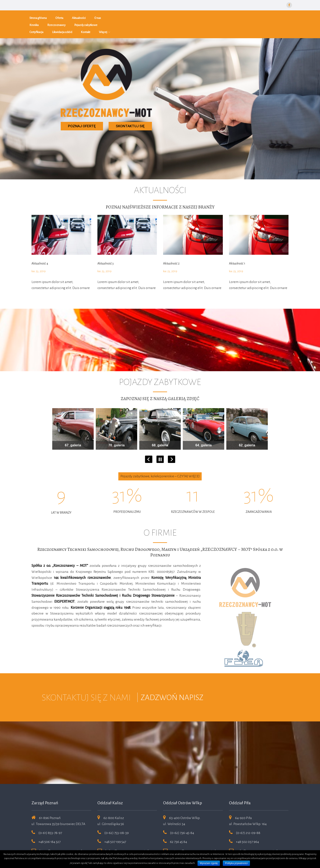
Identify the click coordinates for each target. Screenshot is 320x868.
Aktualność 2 (171, 248)
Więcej (262, 17)
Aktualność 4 (40, 248)
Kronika (116, 17)
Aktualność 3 (105, 248)
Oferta (61, 17)
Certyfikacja (195, 17)
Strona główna (40, 17)
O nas (100, 17)
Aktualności (81, 17)
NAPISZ (191, 682)
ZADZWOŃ (160, 682)
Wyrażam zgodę (209, 863)
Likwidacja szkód (221, 17)
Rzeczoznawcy (139, 17)
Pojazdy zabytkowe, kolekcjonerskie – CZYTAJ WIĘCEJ (160, 461)
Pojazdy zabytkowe (168, 17)
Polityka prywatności (236, 863)
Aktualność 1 (237, 248)
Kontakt (244, 17)
